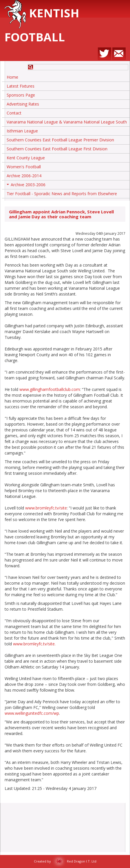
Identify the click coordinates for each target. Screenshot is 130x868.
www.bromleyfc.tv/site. (34, 644)
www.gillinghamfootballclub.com (50, 389)
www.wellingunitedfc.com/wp (32, 713)
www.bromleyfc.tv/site (46, 508)
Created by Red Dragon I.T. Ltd (65, 861)
